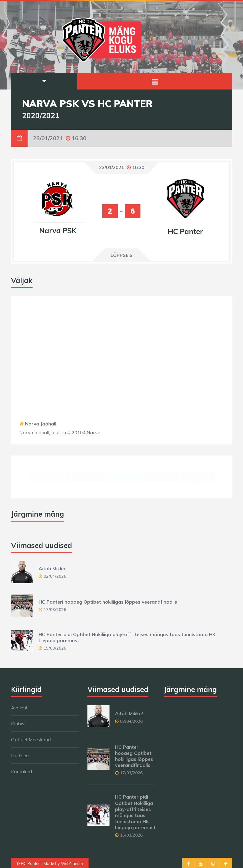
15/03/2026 (55, 648)
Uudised (20, 756)
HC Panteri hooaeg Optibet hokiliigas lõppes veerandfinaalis (108, 602)
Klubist (18, 724)
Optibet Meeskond (31, 740)
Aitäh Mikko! (53, 569)
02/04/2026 (55, 576)
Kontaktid (22, 771)
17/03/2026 (55, 610)
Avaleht (19, 708)
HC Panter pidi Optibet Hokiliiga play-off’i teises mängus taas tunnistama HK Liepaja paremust (135, 812)
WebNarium (72, 864)
